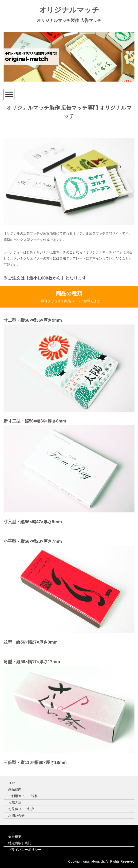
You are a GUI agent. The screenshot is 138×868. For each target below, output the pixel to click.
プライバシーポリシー (25, 850)
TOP (12, 783)
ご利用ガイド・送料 (23, 796)
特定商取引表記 (20, 843)
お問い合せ (16, 815)
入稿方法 (15, 803)
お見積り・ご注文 (21, 809)
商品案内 (15, 789)
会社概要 (15, 837)
